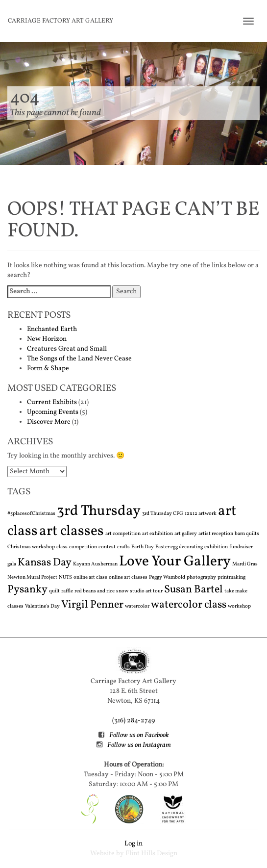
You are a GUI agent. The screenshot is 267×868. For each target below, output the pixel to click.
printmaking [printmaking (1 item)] (231, 577)
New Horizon (47, 339)
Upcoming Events (53, 412)
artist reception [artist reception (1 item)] (216, 534)
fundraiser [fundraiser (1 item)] (241, 547)
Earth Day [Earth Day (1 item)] (143, 547)
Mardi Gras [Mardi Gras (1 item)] (245, 564)
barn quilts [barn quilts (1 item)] (247, 534)
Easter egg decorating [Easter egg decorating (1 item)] (179, 547)
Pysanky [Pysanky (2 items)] (27, 590)
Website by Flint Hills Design (134, 854)
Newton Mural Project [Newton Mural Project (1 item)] (32, 577)
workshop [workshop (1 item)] (239, 606)
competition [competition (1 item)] (83, 547)
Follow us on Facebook (139, 735)
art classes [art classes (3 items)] (72, 531)
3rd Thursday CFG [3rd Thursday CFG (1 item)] (163, 514)
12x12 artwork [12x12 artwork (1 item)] (201, 514)
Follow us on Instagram (139, 745)
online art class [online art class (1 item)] (90, 577)
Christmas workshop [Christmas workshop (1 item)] (31, 547)
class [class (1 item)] (62, 547)
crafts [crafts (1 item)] (123, 547)
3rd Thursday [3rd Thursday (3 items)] (99, 511)
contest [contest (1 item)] (107, 547)
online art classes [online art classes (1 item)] (128, 577)
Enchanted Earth (52, 329)
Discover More (49, 422)
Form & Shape (48, 369)
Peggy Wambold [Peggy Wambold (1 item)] (167, 577)
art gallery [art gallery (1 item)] (186, 534)
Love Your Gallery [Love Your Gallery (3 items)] (175, 562)
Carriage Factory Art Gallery (61, 21)
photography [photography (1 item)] (201, 577)
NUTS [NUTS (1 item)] (65, 577)
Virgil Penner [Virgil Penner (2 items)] (92, 605)
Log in (133, 844)
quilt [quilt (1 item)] (54, 591)
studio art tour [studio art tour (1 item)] (146, 591)
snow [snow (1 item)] (122, 591)
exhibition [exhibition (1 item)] (216, 547)
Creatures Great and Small (67, 349)
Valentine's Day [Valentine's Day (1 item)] (42, 606)
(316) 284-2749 (133, 721)
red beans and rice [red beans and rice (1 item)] (95, 591)
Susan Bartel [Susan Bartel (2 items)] (194, 590)
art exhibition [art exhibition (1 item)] (158, 534)
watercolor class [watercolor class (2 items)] (189, 605)
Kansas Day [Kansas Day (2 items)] (45, 563)
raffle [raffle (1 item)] (67, 591)
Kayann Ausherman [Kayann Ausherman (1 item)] (95, 564)
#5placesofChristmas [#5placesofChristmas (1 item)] (31, 514)
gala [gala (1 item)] (12, 564)
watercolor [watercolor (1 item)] (137, 606)
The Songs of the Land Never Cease (79, 359)
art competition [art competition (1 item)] (123, 534)
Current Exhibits (52, 402)
